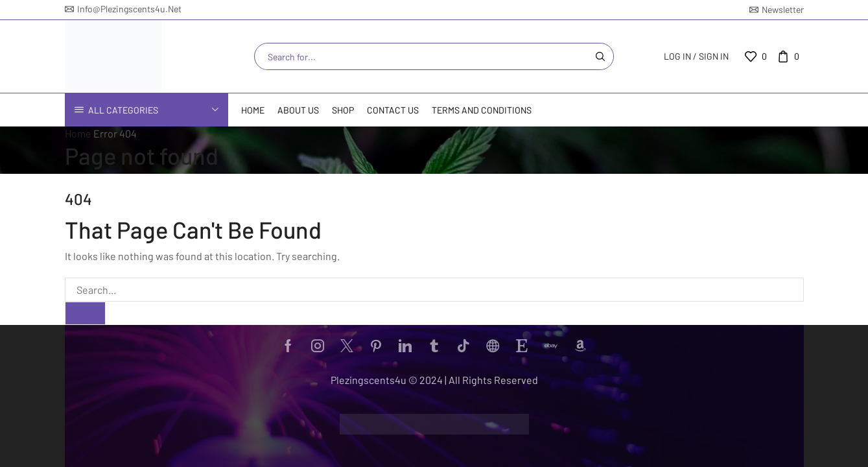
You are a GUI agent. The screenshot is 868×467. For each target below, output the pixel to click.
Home (253, 110)
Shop (343, 110)
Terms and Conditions (482, 110)
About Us (298, 110)
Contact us (393, 110)
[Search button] (600, 56)
